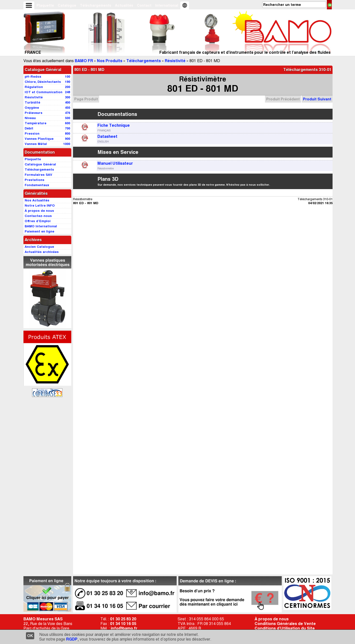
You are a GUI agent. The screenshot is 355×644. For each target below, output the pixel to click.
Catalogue (67, 5)
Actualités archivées (42, 252)
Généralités (36, 193)
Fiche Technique (114, 125)
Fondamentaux (37, 185)
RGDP (72, 639)
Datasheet (107, 136)
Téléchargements (96, 5)
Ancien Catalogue (39, 247)
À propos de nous (272, 619)
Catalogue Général (43, 70)
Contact (144, 5)
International (167, 5)
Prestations (35, 180)
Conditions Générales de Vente (285, 624)
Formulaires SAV (38, 175)
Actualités (124, 5)
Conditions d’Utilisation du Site (285, 628)
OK (30, 636)
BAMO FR (84, 61)
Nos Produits (110, 61)
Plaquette (45, 5)
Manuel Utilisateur (115, 163)
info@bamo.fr (124, 628)
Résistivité (175, 61)
